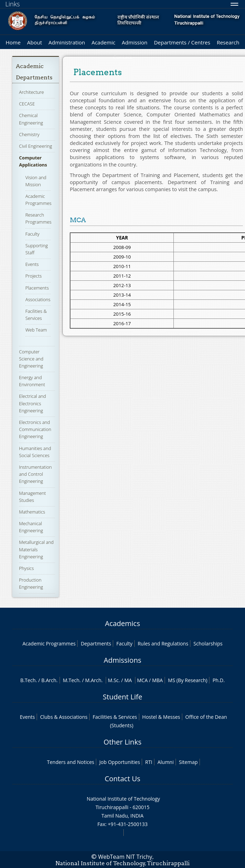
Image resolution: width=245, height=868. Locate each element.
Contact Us (122, 779)
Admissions (122, 660)
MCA (142, 680)
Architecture (31, 92)
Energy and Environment (32, 381)
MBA (157, 680)
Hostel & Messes (161, 717)
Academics (122, 623)
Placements (37, 288)
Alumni (166, 762)
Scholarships (208, 644)
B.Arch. (49, 680)
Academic (103, 42)
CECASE (27, 104)
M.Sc (113, 680)
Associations (38, 299)
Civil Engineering (36, 146)
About (35, 42)
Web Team (36, 330)
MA (128, 680)
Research (228, 42)
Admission (135, 42)
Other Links (122, 742)
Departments (96, 644)
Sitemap (188, 762)
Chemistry (29, 134)
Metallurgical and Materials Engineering (36, 549)
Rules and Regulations (163, 644)
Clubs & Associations (64, 717)
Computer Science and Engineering (31, 359)
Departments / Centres (182, 42)
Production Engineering (31, 583)
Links (13, 4)
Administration (67, 42)
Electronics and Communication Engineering (35, 429)
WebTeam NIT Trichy (125, 857)
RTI (149, 762)
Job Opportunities (120, 762)
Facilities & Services (36, 315)
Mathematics (32, 512)
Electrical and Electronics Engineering (32, 403)
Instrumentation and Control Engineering (35, 474)
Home (13, 42)
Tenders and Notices (71, 762)
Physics (26, 568)
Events (32, 264)
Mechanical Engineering (31, 527)
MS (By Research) (188, 680)
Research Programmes (38, 218)
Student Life (123, 697)
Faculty (32, 234)
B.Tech (28, 680)
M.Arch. (94, 680)
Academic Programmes (49, 644)
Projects (33, 276)
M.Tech (71, 680)
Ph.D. (219, 680)
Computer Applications (33, 161)
